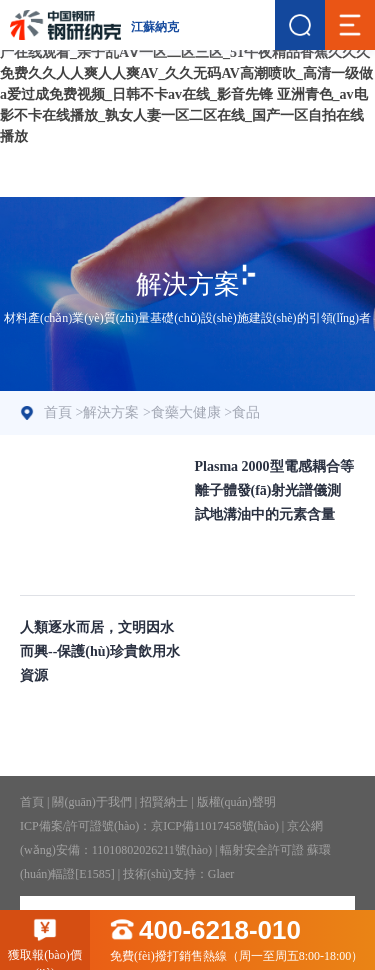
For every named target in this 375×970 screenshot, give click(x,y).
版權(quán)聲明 (236, 802)
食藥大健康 (186, 412)
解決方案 (111, 412)
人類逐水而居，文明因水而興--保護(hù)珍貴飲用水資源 (100, 651)
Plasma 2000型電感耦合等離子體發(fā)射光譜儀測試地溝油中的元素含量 (274, 490)
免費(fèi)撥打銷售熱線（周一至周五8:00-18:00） (242, 940)
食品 (246, 412)
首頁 (58, 412)
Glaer (221, 874)
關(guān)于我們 (91, 802)
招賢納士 (164, 802)
